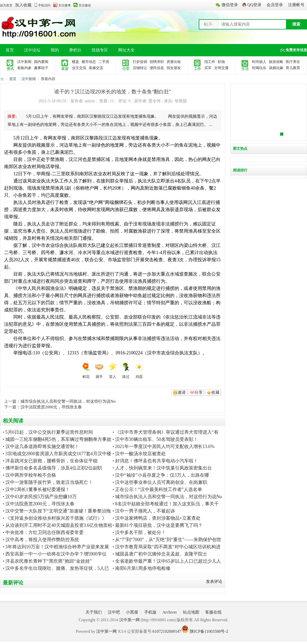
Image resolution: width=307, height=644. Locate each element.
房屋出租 (174, 62)
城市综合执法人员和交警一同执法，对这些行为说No (68, 401)
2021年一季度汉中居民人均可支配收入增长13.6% (165, 446)
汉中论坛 (32, 50)
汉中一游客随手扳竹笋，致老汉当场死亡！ (49, 482)
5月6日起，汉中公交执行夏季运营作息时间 (49, 432)
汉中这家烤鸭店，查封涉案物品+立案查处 (158, 518)
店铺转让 (140, 68)
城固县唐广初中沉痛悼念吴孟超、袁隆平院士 (161, 554)
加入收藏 (23, 5)
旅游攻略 (276, 62)
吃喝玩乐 (259, 68)
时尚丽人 (259, 62)
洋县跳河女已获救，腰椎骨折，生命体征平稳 (51, 461)
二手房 (104, 62)
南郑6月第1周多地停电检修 (143, 568)
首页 (10, 50)
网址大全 (126, 50)
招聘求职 (157, 62)
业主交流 (79, 68)
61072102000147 (167, 631)
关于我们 (94, 612)
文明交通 (221, 68)
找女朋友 (174, 68)
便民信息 (157, 68)
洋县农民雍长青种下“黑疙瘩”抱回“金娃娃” (49, 561)
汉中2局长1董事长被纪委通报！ (38, 489)
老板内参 (24, 68)
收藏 (215, 392)
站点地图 (191, 612)
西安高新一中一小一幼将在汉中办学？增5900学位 (56, 554)
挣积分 (75, 50)
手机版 (150, 612)
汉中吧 (114, 612)
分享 (199, 392)
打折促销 (140, 62)
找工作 (210, 62)
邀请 (182, 392)
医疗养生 (293, 62)
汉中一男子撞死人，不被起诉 (145, 511)
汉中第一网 (2, 79)
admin (90, 101)
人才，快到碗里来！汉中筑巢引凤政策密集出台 (163, 468)
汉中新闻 (24, 62)
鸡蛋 (139, 371)
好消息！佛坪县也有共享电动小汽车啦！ (157, 461)
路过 (126, 371)
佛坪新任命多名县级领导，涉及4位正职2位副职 (54, 468)
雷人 (113, 371)
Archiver (170, 612)
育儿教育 (293, 68)
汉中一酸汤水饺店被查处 (140, 454)
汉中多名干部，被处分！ (140, 532)
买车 (208, 68)
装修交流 (96, 68)
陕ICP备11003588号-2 (209, 631)
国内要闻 (41, 62)
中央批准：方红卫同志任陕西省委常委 (45, 532)
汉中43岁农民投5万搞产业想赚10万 (41, 497)
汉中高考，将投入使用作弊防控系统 (42, 540)
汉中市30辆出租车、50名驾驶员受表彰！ (157, 439)
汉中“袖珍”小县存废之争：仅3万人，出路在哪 (162, 475)
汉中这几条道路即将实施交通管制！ (42, 446)
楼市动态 (89, 62)
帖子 (208, 24)
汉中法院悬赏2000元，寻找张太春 (51, 407)
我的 (55, 50)
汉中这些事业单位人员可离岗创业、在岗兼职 (161, 482)
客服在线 (213, 612)
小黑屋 (132, 612)
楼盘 (75, 62)
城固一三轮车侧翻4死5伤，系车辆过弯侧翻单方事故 (58, 439)
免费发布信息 (296, 50)
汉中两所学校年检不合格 (31, 475)
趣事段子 (41, 68)
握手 (99, 371)
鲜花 (86, 371)
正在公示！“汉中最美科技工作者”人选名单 (159, 489)
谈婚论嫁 (276, 68)
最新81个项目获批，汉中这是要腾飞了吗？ (159, 525)
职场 (221, 62)
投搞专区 (100, 50)
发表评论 (214, 581)
